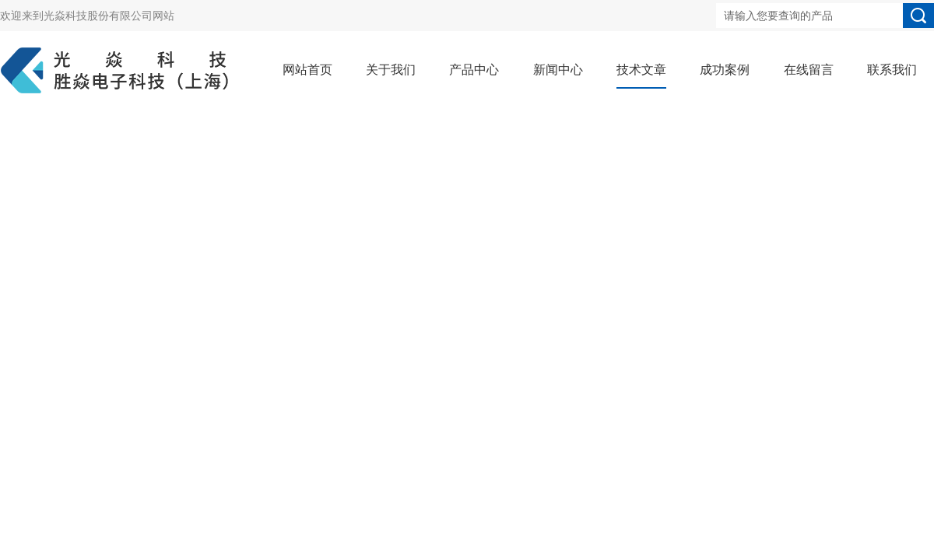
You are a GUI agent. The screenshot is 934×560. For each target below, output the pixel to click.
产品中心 (474, 70)
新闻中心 (558, 70)
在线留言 (809, 70)
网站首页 (307, 70)
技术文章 (641, 70)
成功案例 (725, 70)
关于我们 (391, 70)
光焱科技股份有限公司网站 (109, 16)
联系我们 (892, 70)
